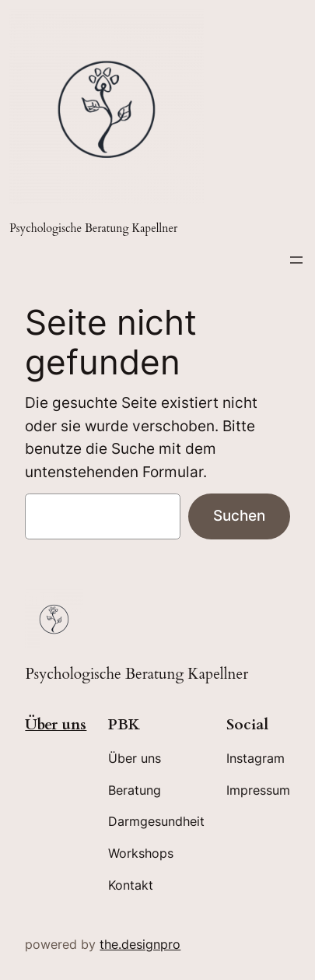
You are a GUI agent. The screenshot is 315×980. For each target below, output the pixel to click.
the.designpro (140, 944)
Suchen (239, 515)
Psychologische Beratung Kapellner (93, 228)
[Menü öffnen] (296, 260)
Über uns (56, 725)
